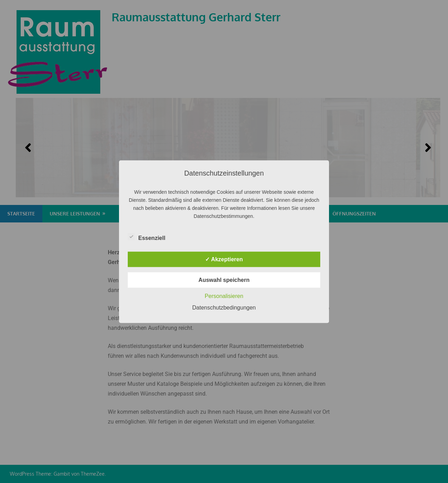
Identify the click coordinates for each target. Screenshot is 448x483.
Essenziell (146, 236)
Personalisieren (224, 296)
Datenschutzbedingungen (224, 307)
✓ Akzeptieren (224, 259)
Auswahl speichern (224, 280)
